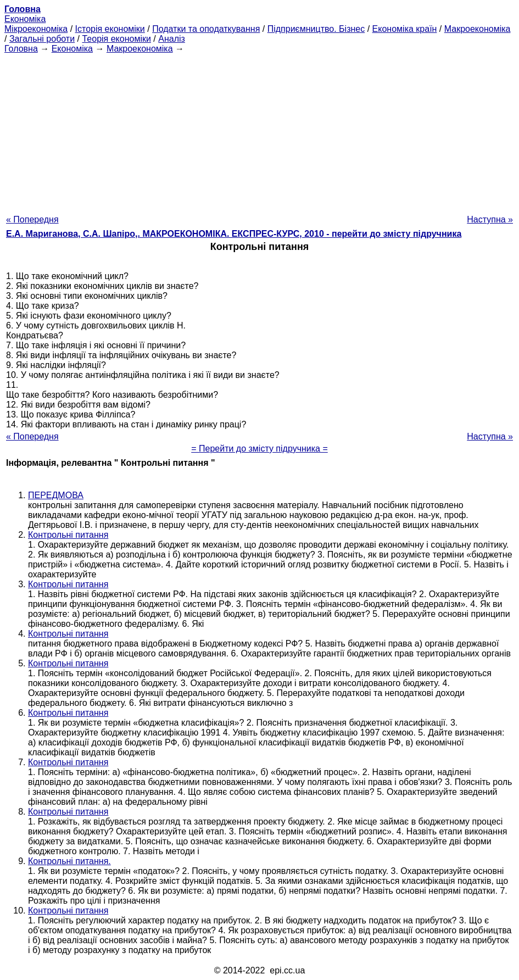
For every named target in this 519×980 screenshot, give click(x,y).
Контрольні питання (68, 535)
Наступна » (490, 219)
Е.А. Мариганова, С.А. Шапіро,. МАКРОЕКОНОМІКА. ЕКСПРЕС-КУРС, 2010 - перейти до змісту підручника (234, 234)
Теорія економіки (116, 39)
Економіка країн (405, 29)
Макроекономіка (478, 29)
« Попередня (32, 219)
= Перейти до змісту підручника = (259, 449)
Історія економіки (110, 29)
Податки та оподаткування (206, 29)
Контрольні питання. (69, 861)
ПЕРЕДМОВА (56, 495)
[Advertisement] (259, 131)
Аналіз (172, 39)
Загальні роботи (42, 39)
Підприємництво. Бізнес (316, 29)
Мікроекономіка (36, 29)
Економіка (25, 19)
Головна (21, 49)
